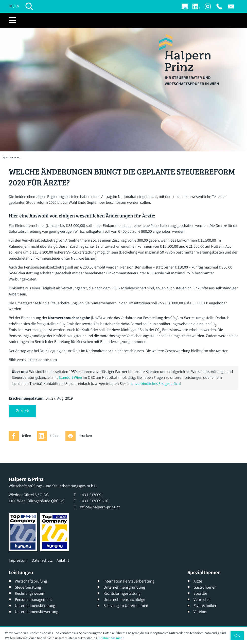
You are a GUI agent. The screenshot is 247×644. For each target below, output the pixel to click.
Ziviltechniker (205, 606)
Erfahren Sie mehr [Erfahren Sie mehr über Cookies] (111, 638)
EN (17, 6)
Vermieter (202, 599)
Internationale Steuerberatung (129, 581)
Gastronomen (205, 587)
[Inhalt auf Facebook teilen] (21, 436)
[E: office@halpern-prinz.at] (231, 6)
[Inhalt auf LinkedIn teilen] (50, 436)
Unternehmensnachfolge (124, 599)
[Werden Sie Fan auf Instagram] (208, 6)
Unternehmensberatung (35, 606)
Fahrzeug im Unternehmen (126, 606)
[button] (22, 411)
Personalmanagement (33, 599)
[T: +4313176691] (219, 6)
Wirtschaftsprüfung (31, 581)
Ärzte (198, 581)
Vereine (200, 612)
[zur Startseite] (185, 53)
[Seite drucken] (80, 436)
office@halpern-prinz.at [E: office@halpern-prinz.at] (100, 507)
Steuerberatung (28, 587)
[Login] (185, 6)
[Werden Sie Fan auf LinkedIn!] (196, 6)
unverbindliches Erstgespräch (156, 384)
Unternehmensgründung (124, 587)
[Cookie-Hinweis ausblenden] (237, 636)
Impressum (18, 560)
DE (11, 6)
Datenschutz (42, 560)
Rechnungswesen (29, 593)
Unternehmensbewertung (36, 612)
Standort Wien (70, 378)
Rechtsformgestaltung (122, 593)
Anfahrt (63, 560)
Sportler (200, 593)
